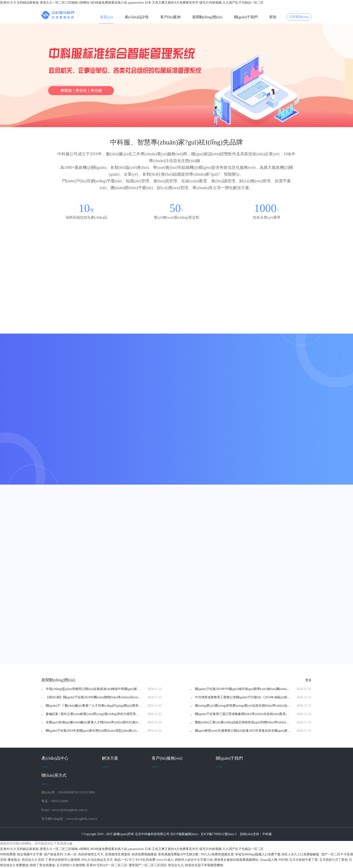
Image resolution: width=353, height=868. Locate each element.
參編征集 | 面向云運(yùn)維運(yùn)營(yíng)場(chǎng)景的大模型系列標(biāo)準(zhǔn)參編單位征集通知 (94, 714)
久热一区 (70, 854)
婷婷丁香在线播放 (42, 865)
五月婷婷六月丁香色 (333, 860)
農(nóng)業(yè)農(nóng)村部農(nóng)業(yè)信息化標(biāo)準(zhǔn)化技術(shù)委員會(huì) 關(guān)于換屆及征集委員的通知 (243, 706)
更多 (308, 680)
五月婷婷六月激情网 (71, 865)
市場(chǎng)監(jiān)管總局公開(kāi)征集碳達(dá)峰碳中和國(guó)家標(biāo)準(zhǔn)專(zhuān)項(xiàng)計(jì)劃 (94, 689)
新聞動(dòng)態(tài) (207, 17)
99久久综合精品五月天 (97, 860)
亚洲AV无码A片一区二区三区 (107, 865)
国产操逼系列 (53, 854)
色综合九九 (176, 865)
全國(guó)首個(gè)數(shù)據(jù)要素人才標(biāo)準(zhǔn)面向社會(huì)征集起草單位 (94, 722)
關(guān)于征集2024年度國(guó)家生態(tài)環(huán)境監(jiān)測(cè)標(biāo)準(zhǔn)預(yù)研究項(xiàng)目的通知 (94, 731)
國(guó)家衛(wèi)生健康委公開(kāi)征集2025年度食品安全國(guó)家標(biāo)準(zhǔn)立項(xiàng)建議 (243, 731)
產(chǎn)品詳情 (137, 17)
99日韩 (283, 860)
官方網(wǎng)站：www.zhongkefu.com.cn (69, 819)
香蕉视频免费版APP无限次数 (179, 854)
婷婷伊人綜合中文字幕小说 (194, 860)
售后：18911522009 (55, 801)
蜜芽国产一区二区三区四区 (148, 865)
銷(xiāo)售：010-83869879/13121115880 (68, 792)
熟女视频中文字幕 (30, 854)
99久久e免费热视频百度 (217, 854)
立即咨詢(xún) (299, 17)
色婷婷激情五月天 (91, 854)
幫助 (273, 17)
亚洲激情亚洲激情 (118, 854)
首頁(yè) (106, 17)
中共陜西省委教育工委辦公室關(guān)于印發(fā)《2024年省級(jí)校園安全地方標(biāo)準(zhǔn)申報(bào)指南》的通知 (243, 697)
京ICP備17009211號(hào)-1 (219, 834)
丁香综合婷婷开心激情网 (63, 860)
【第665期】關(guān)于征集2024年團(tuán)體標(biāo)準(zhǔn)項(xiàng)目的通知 (94, 697)
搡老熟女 (14, 860)
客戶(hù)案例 (171, 17)
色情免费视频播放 (144, 854)
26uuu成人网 (268, 860)
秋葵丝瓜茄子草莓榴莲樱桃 (204, 865)
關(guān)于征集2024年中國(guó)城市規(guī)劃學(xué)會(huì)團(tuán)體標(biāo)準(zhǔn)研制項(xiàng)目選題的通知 (243, 689)
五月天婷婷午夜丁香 (303, 860)
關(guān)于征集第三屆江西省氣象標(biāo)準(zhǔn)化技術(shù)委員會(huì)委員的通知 (243, 714)
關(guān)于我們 (246, 17)
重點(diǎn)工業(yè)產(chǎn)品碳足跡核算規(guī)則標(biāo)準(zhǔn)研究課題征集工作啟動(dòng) (243, 722)
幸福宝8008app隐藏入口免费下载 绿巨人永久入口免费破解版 (277, 854)
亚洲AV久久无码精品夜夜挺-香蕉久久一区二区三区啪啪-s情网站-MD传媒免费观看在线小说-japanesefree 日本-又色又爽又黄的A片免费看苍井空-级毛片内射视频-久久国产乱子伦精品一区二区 (132, 3)
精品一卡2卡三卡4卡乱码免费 (135, 860)
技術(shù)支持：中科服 (256, 834)
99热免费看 (8, 854)
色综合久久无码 (33, 860)
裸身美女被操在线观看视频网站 (236, 860)
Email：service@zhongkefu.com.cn (64, 810)
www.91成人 (165, 860)
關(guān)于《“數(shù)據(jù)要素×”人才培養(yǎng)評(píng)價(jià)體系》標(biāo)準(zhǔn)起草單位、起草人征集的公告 (94, 706)
